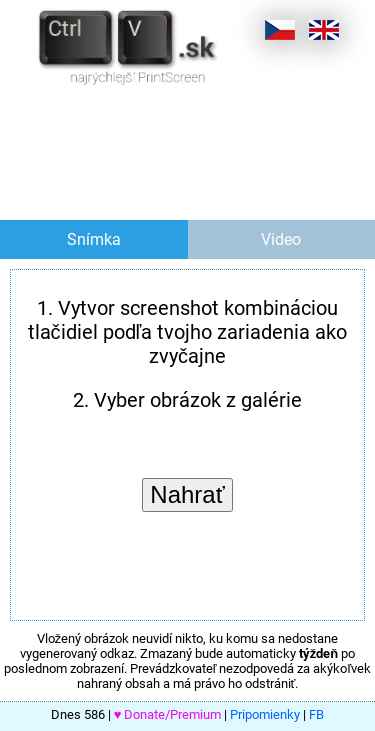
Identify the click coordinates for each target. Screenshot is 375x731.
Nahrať (187, 494)
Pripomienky (265, 714)
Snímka (94, 239)
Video (281, 239)
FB (316, 714)
